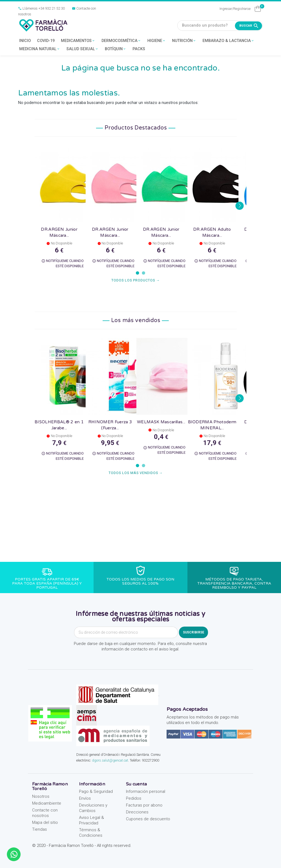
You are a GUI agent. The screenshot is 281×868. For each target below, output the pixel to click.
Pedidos (134, 798)
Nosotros (41, 796)
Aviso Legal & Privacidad (92, 820)
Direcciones (137, 812)
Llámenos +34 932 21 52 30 (41, 8)
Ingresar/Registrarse (235, 9)
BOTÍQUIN (116, 49)
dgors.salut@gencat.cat (110, 760)
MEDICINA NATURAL (40, 49)
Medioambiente (47, 803)
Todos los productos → (136, 280)
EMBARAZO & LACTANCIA (228, 41)
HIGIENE (157, 41)
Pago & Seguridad (96, 791)
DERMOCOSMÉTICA (121, 41)
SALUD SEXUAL (82, 49)
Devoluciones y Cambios (93, 808)
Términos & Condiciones (91, 833)
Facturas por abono (144, 805)
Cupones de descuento (148, 819)
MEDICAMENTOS (78, 41)
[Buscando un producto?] (220, 26)
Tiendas (40, 829)
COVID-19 (46, 41)
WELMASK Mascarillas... (161, 422)
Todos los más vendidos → (136, 473)
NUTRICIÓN (184, 41)
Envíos (85, 798)
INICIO (25, 41)
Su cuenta (137, 784)
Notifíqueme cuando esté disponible (63, 263)
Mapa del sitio (45, 822)
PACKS (139, 49)
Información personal (146, 791)
